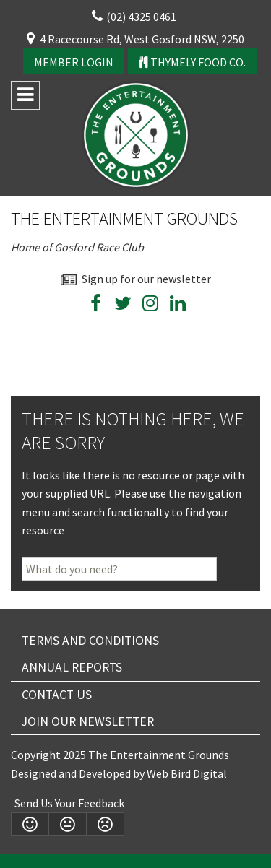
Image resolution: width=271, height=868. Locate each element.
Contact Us (57, 695)
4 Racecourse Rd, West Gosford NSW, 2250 (142, 39)
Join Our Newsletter (88, 721)
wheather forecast (237, 341)
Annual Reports (72, 667)
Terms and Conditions (90, 641)
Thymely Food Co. (192, 62)
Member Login (74, 62)
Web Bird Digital (187, 773)
